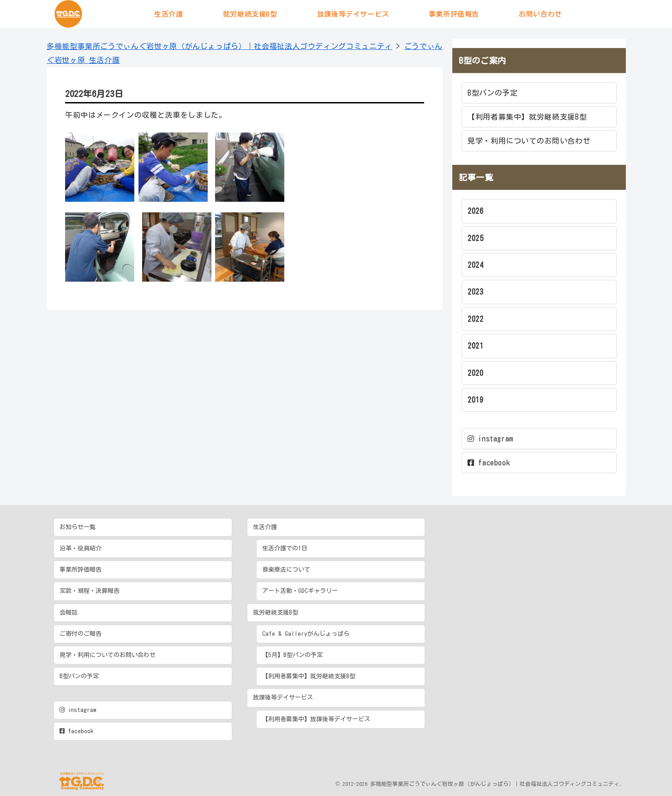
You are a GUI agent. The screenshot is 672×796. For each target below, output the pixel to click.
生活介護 (265, 527)
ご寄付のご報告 (81, 634)
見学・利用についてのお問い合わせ (529, 141)
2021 (476, 346)
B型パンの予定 (492, 93)
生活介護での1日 (285, 548)
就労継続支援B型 (276, 612)
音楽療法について (286, 570)
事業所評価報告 (81, 570)
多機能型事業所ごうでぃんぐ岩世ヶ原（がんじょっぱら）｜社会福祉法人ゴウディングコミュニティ (219, 46)
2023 (476, 292)
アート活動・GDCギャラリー (300, 591)
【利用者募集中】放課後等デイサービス (316, 719)
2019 (476, 400)
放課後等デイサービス (283, 697)
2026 (476, 211)
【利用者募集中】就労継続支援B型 (527, 117)
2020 (476, 373)
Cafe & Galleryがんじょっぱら (306, 634)
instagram (491, 439)
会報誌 (69, 612)
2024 (476, 265)
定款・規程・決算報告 (90, 591)
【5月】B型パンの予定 (292, 655)
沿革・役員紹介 (81, 548)
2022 (476, 319)
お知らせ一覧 (78, 527)
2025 (476, 238)
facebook (489, 463)
